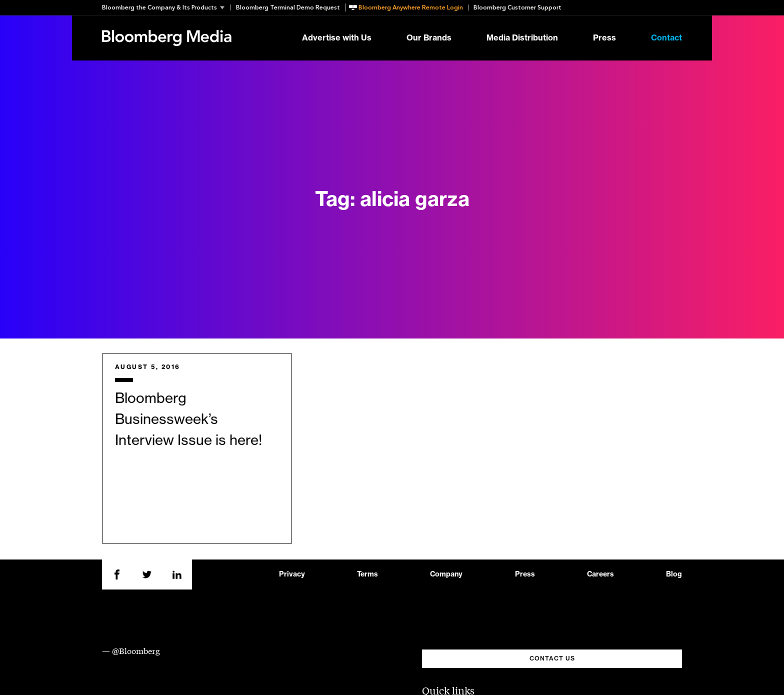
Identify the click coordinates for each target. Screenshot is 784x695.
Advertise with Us (337, 38)
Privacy (292, 574)
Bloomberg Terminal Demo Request (288, 7)
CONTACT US (552, 658)
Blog (674, 574)
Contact (666, 38)
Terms (367, 574)
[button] (166, 7)
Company (446, 574)
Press (604, 38)
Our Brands (429, 38)
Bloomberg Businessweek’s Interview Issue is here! (188, 419)
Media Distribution (522, 38)
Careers (600, 574)
